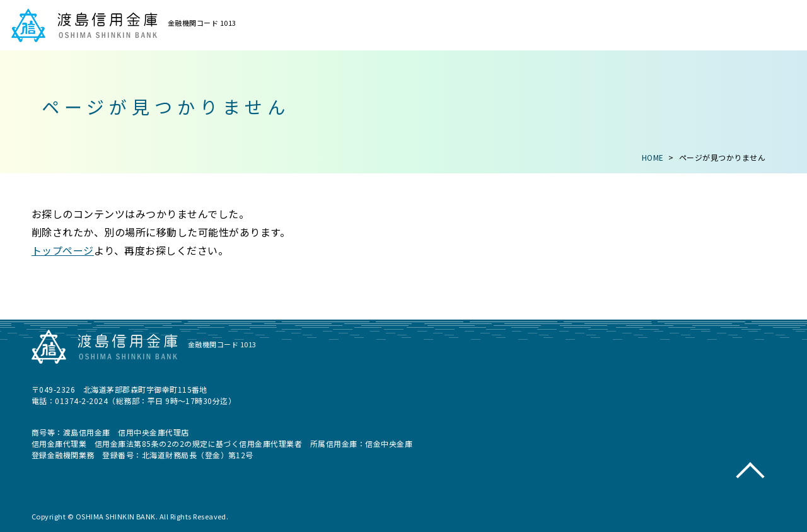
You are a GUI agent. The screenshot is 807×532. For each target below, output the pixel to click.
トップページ (63, 250)
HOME (653, 157)
